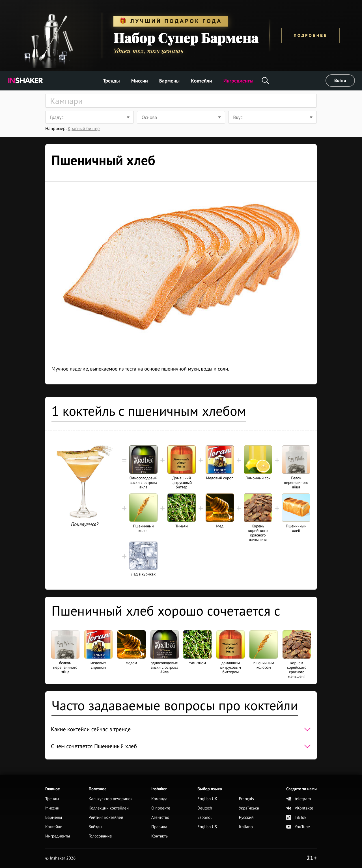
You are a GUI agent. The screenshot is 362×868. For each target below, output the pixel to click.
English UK (207, 799)
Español (205, 818)
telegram (299, 799)
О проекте (161, 808)
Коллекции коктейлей (109, 808)
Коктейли (201, 81)
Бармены (169, 81)
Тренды (111, 81)
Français (246, 799)
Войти (340, 81)
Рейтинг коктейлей (106, 818)
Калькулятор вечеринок (110, 799)
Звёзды (95, 827)
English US (207, 827)
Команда (159, 799)
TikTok (296, 818)
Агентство (160, 818)
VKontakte (300, 808)
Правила (159, 827)
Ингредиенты (238, 81)
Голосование (100, 836)
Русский (246, 818)
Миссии (140, 81)
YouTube (298, 827)
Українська (249, 808)
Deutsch (205, 808)
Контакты (160, 836)
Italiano (246, 827)
